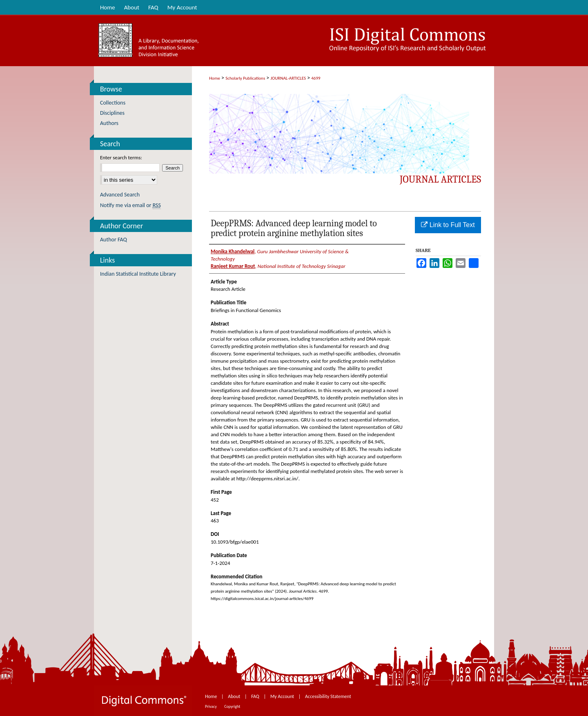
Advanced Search (120, 195)
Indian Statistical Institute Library (138, 274)
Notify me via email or (130, 205)
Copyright (232, 706)
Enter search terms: (121, 157)
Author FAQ (114, 240)
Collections (113, 103)
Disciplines (112, 113)
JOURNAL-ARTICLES (288, 78)
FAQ (256, 696)
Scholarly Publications (245, 78)
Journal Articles (440, 179)
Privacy (211, 706)
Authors (109, 123)
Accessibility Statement (328, 696)
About (235, 696)
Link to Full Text (448, 225)
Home (215, 78)
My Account (283, 696)
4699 (316, 78)
